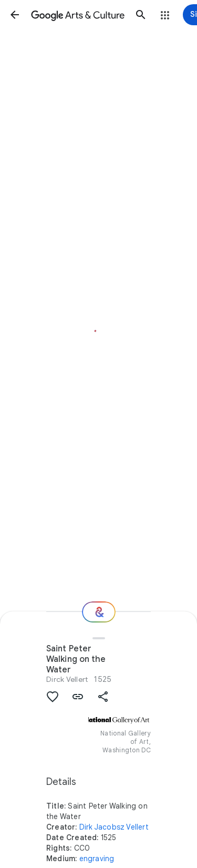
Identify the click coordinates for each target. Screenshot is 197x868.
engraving (97, 859)
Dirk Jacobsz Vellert (114, 827)
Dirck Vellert (67, 679)
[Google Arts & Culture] (78, 15)
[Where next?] (99, 612)
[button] (15, 15)
